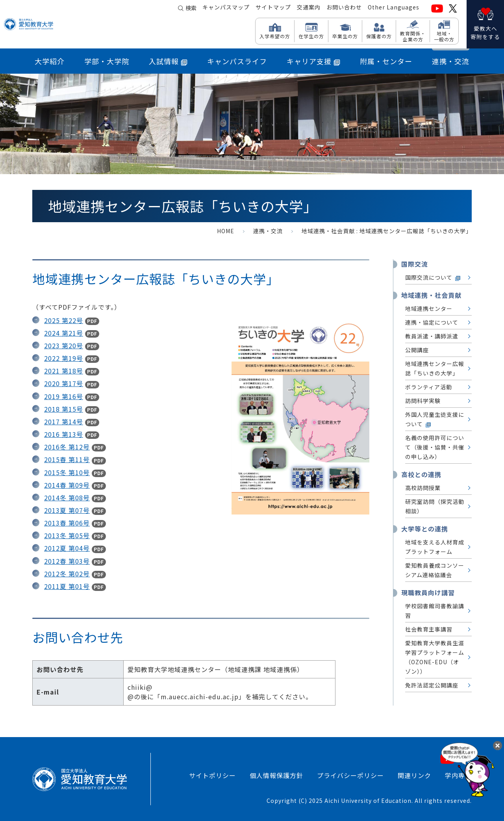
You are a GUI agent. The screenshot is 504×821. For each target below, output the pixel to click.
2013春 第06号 (67, 523)
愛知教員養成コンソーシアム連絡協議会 (435, 570)
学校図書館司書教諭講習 (435, 611)
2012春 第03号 (67, 561)
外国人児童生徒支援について (435, 419)
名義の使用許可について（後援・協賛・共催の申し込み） (435, 447)
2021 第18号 (64, 371)
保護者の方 (379, 36)
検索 (191, 9)
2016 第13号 (64, 434)
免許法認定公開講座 (432, 685)
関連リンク (414, 775)
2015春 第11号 (67, 459)
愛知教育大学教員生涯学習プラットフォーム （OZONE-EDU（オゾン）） (435, 657)
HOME (226, 231)
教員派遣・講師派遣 (432, 336)
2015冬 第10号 (67, 472)
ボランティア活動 (429, 387)
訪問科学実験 (423, 401)
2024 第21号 (64, 333)
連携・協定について (432, 322)
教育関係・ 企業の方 (413, 36)
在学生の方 (311, 36)
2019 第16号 (64, 396)
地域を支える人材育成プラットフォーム (435, 547)
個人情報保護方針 (276, 775)
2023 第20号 (64, 345)
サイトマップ (273, 8)
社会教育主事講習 (429, 629)
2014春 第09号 (67, 485)
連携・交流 (451, 61)
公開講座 (417, 350)
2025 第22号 (64, 320)
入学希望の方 (275, 36)
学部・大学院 (107, 61)
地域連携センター (429, 308)
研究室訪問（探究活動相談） (435, 506)
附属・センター (386, 61)
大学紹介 (50, 61)
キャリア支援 (313, 61)
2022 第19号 (64, 358)
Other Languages (394, 8)
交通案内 (309, 8)
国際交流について (433, 278)
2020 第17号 (64, 383)
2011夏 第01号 (67, 586)
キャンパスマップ (226, 8)
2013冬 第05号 (67, 535)
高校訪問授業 (423, 488)
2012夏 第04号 (67, 548)
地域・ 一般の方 (444, 36)
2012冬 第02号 (67, 574)
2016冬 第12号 (67, 447)
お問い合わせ (344, 8)
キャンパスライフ (237, 61)
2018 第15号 (64, 409)
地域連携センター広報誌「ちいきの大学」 (435, 368)
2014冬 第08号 (67, 498)
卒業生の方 (345, 36)
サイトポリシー (212, 775)
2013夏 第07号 (67, 510)
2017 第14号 (64, 422)
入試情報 (168, 61)
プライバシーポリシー (350, 775)
